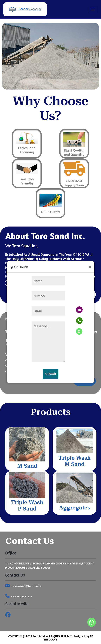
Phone (84, 321)
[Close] (90, 267)
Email (84, 310)
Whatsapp (87, 331)
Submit (51, 374)
